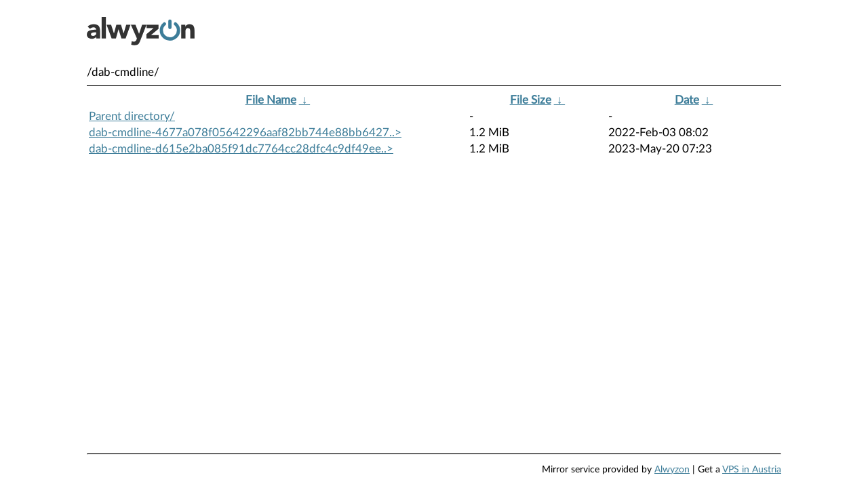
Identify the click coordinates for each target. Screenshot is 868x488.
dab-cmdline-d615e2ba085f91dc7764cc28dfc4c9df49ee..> (241, 149)
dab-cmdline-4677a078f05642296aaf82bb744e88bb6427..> (245, 133)
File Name (271, 100)
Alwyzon (672, 470)
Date (687, 100)
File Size (531, 100)
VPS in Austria (752, 470)
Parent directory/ (132, 116)
